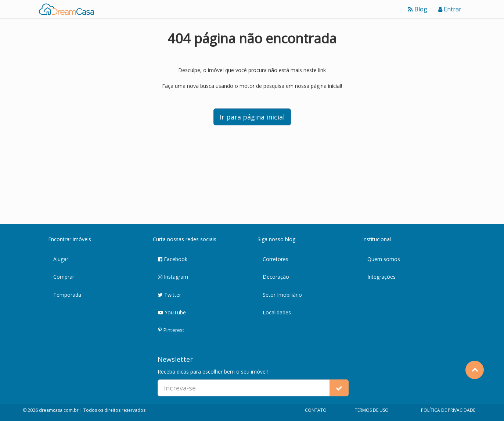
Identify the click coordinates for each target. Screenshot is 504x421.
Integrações (381, 277)
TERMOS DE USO (372, 410)
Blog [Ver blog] (418, 9)
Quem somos (384, 259)
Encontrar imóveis (70, 239)
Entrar (450, 9)
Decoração (276, 277)
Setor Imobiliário (282, 295)
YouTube (172, 313)
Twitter (170, 295)
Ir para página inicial (252, 117)
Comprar (64, 277)
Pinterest (171, 330)
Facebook (173, 259)
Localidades (277, 312)
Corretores (276, 259)
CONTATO (316, 410)
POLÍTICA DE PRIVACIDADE (448, 410)
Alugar (61, 259)
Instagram (173, 277)
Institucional (377, 239)
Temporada (67, 295)
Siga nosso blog (276, 239)
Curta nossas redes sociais (185, 239)
